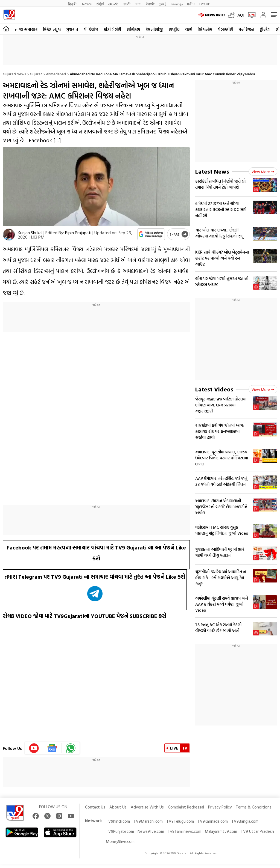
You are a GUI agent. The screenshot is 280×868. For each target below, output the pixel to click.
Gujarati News (14, 74)
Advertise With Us (147, 807)
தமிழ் (163, 4)
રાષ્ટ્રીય (174, 29)
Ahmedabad (56, 74)
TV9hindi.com (118, 821)
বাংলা (138, 4)
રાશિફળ (133, 29)
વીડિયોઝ (91, 29)
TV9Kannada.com (213, 821)
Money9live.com (120, 841)
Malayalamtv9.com (221, 831)
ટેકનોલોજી (154, 29)
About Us (118, 807)
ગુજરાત (72, 29)
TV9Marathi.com (148, 821)
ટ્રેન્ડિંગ (265, 29)
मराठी (127, 4)
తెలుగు (113, 4)
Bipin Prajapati (78, 233)
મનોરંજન (246, 29)
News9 (87, 4)
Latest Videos (214, 389)
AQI (241, 15)
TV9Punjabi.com (120, 831)
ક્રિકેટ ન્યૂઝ (52, 29)
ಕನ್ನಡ (100, 4)
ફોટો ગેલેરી (112, 29)
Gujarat (36, 74)
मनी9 (191, 4)
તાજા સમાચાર (26, 29)
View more (263, 172)
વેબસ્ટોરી (225, 29)
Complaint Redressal (186, 807)
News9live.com (151, 831)
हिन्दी (73, 4)
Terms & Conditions (254, 807)
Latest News (212, 171)
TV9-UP (204, 4)
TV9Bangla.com (245, 821)
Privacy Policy (220, 807)
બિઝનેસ (205, 29)
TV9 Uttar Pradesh (257, 831)
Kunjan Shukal (30, 233)
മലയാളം (177, 4)
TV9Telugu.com (180, 821)
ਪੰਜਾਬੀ (150, 4)
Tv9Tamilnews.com (184, 831)
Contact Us (95, 807)
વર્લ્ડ (189, 29)
